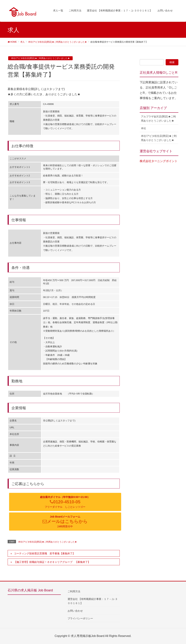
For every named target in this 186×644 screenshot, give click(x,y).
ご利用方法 (74, 591)
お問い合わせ (75, 611)
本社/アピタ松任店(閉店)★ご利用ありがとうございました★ (40, 58)
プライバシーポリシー (80, 618)
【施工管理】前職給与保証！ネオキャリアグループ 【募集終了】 (52, 562)
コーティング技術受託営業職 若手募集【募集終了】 (45, 553)
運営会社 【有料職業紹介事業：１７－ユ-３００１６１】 (93, 601)
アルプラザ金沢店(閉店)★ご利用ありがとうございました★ (158, 119)
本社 (143, 128)
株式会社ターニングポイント (159, 161)
